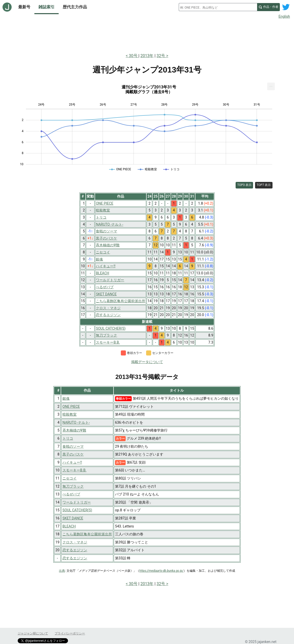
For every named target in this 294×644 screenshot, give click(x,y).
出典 (62, 571)
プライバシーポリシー (70, 633)
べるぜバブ (71, 494)
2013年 (147, 56)
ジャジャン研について (33, 633)
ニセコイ (70, 478)
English (284, 16)
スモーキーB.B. (74, 470)
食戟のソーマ (73, 446)
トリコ (68, 438)
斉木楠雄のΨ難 (74, 430)
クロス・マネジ (75, 542)
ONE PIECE (71, 407)
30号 (134, 56)
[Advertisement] (147, 35)
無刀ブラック (73, 486)
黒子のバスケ (73, 454)
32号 (161, 56)
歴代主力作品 (75, 7)
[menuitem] (271, 86)
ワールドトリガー (77, 502)
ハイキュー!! (72, 462)
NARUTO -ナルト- (76, 422)
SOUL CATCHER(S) (77, 510)
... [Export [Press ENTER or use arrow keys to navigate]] (271, 85)
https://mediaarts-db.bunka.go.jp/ (161, 571)
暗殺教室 (70, 414)
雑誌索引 (47, 7)
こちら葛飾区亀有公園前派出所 (87, 534)
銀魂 (66, 398)
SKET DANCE (73, 518)
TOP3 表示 (244, 185)
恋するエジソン (75, 550)
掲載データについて (147, 362)
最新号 (24, 7)
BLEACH (69, 526)
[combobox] (218, 7)
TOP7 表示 (264, 185)
